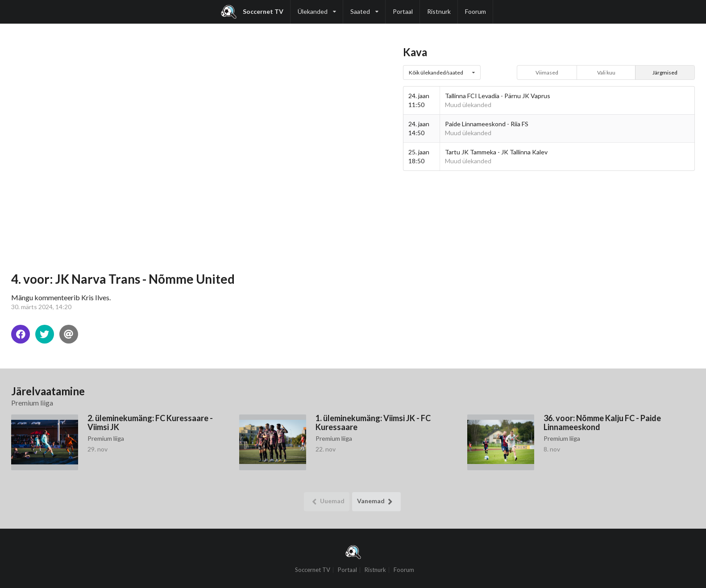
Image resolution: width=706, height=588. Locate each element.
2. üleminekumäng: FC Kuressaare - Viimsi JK (150, 422)
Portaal (403, 11)
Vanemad (376, 502)
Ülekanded (317, 8)
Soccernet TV (252, 12)
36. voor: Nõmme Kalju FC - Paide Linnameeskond (602, 422)
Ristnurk (439, 11)
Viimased (547, 72)
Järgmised (665, 72)
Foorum (476, 11)
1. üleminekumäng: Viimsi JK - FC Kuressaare (373, 422)
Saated (364, 8)
